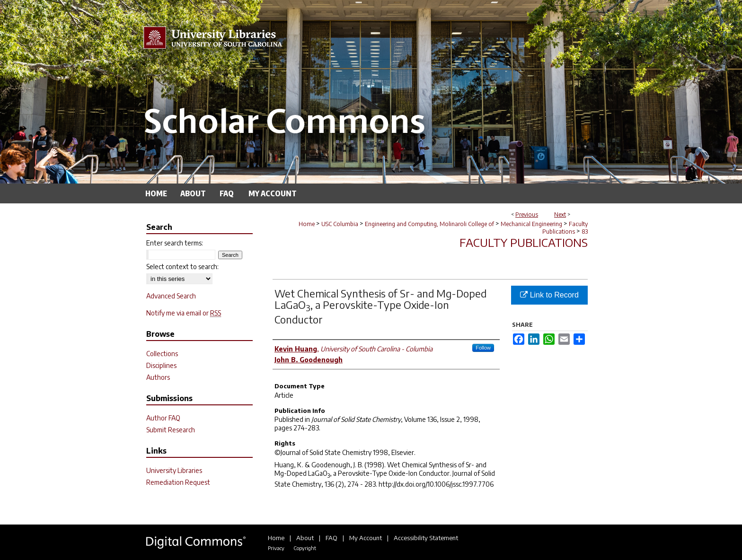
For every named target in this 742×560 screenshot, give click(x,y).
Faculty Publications (565, 228)
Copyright (305, 548)
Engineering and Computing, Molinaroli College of (429, 224)
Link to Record (549, 295)
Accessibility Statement (426, 538)
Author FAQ (163, 418)
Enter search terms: (175, 243)
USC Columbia (340, 224)
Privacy (276, 548)
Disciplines (161, 365)
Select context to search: (182, 267)
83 (585, 232)
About (305, 538)
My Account (366, 538)
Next (560, 214)
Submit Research (171, 430)
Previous (527, 214)
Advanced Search (171, 296)
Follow (483, 348)
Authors (158, 377)
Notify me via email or (184, 313)
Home (307, 224)
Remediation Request (178, 482)
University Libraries (174, 470)
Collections (162, 354)
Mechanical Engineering (531, 224)
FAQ (331, 538)
